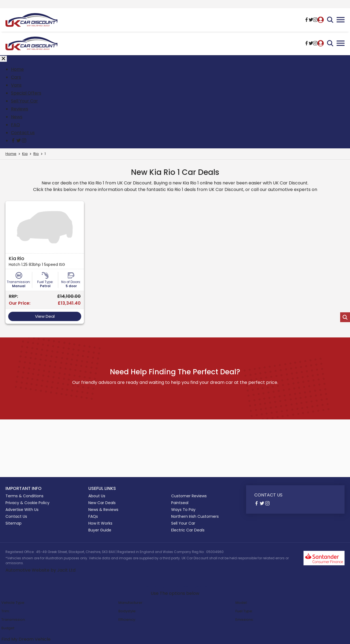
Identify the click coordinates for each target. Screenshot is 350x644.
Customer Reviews (189, 496)
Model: (241, 603)
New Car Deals (102, 503)
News (17, 117)
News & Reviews (103, 510)
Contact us (23, 133)
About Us (97, 496)
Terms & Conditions (24, 496)
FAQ (15, 125)
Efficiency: (127, 620)
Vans (16, 85)
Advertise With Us (22, 510)
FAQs (93, 516)
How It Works (100, 523)
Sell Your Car (24, 101)
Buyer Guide (100, 530)
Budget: (8, 628)
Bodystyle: (127, 611)
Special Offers (26, 93)
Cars (16, 77)
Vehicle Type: (13, 603)
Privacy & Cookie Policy (27, 503)
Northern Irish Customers (195, 516)
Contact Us (16, 516)
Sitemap (14, 523)
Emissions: (245, 620)
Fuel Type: (244, 611)
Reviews (20, 109)
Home (17, 69)
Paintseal (180, 503)
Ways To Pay (183, 510)
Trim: (6, 611)
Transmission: (14, 620)
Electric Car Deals (188, 530)
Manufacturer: (131, 603)
